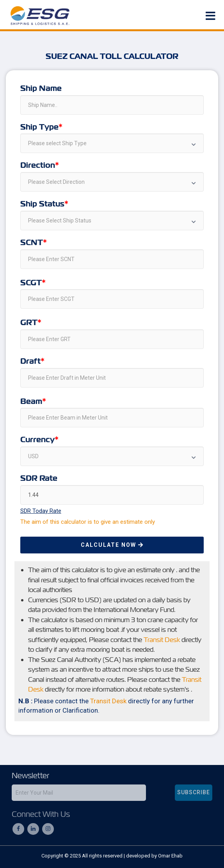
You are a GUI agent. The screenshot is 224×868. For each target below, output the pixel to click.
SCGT (31, 283)
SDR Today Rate (41, 511)
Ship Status (42, 204)
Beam (31, 402)
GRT (29, 323)
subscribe (194, 792)
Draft (30, 361)
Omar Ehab (170, 856)
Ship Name (41, 89)
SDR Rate (39, 478)
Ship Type (39, 127)
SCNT (32, 243)
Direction (38, 165)
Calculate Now (112, 545)
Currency (37, 440)
